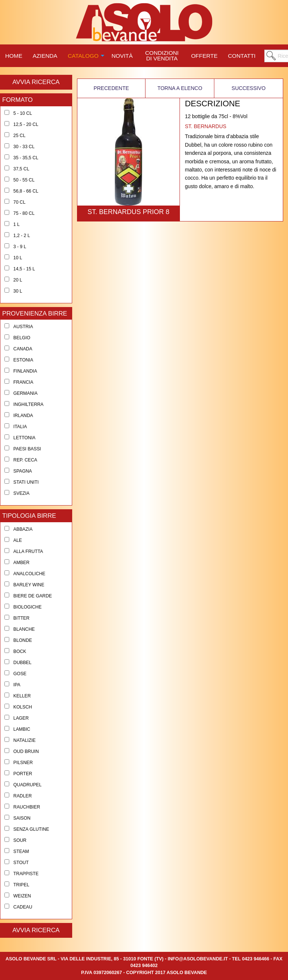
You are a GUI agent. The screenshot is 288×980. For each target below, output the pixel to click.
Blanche (24, 629)
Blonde (23, 640)
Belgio (22, 338)
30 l (18, 291)
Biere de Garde (33, 596)
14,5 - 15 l (24, 269)
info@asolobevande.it (198, 959)
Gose (20, 674)
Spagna (23, 471)
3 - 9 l (20, 247)
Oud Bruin (26, 751)
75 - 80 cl (24, 213)
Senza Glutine (31, 829)
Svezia (21, 493)
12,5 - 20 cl (26, 124)
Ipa (17, 685)
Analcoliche (29, 574)
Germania (25, 393)
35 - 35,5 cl (26, 158)
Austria (23, 327)
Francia (23, 382)
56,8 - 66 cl (26, 191)
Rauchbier (27, 807)
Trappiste (26, 874)
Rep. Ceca (25, 460)
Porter (23, 774)
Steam (21, 851)
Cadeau (23, 907)
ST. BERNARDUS (205, 126)
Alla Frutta (28, 551)
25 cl (19, 136)
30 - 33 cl (24, 147)
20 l (18, 280)
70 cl (19, 202)
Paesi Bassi (27, 449)
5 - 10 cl (23, 113)
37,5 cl (21, 169)
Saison (22, 818)
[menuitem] (14, 55)
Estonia (23, 360)
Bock (20, 651)
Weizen (22, 896)
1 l (16, 224)
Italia (20, 427)
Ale (18, 540)
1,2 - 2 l (22, 236)
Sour (20, 840)
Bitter (21, 618)
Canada (23, 349)
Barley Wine (29, 585)
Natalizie (24, 740)
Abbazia (23, 529)
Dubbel (22, 663)
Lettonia (24, 438)
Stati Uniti (26, 482)
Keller (22, 696)
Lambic (22, 729)
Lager (21, 718)
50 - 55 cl (24, 180)
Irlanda (23, 416)
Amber (21, 563)
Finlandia (25, 371)
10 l (18, 258)
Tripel (21, 885)
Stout (21, 863)
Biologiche (27, 607)
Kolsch (23, 707)
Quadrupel (27, 785)
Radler (23, 796)
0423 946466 (256, 959)
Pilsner (23, 763)
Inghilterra (28, 404)
